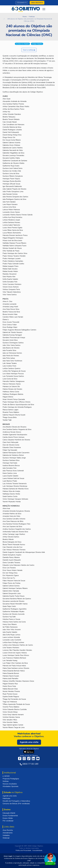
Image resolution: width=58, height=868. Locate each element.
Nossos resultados (10, 784)
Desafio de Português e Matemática (16, 801)
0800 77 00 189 (30, 764)
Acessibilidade (37, 850)
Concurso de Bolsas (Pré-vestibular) (16, 804)
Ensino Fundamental (10, 816)
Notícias (32, 17)
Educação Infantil (9, 813)
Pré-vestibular (8, 821)
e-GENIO (6, 776)
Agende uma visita (10, 796)
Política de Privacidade (23, 850)
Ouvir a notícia (29, 50)
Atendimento (22, 3)
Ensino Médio (8, 818)
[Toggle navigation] (44, 9)
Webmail (6, 838)
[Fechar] (54, 854)
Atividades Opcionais (10, 786)
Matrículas (6, 798)
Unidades (6, 835)
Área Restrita (8, 830)
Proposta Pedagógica (11, 779)
